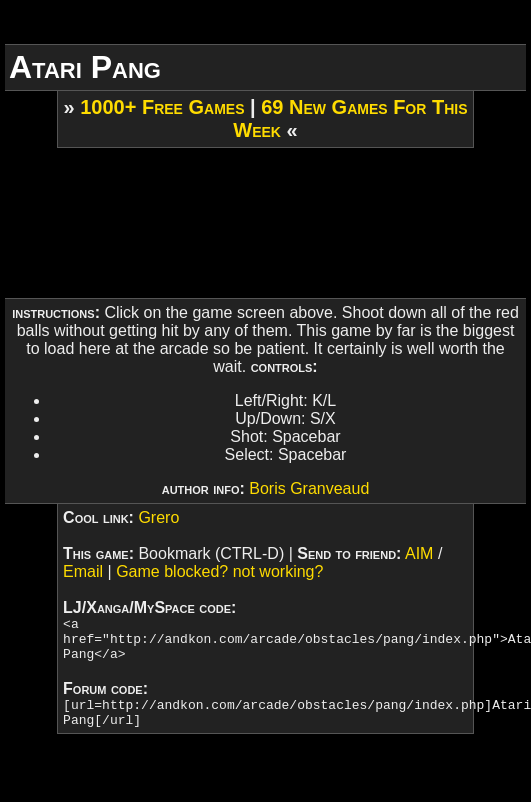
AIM (419, 553)
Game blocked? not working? (219, 571)
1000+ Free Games (162, 107)
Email (83, 571)
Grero (158, 517)
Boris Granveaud (309, 488)
